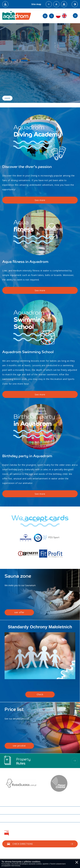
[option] (40, 63)
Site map (36, 4)
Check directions (23, 844)
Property (41, 761)
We (40, 518)
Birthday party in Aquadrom (27, 456)
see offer (19, 612)
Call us (17, 854)
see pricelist (19, 746)
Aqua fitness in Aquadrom (25, 262)
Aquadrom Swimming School (28, 352)
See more (40, 200)
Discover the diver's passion (27, 167)
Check (40, 694)
